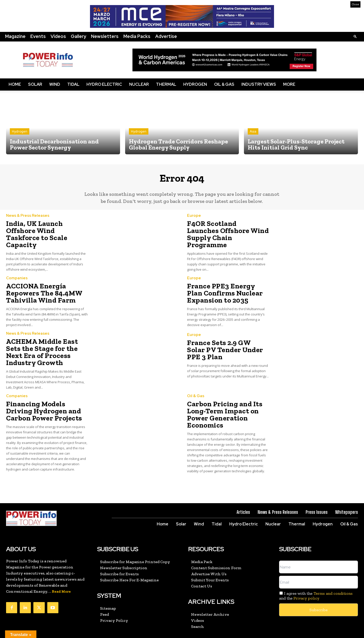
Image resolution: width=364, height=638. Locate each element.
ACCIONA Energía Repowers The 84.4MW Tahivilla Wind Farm (39, 286)
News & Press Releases (28, 220)
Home (15, 84)
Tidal (73, 84)
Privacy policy (306, 577)
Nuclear (139, 84)
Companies (17, 273)
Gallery (78, 36)
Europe (194, 220)
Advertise (166, 36)
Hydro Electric (104, 84)
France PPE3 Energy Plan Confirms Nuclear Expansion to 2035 (223, 286)
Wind (55, 84)
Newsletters (105, 36)
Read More (61, 570)
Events (38, 36)
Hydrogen (195, 84)
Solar (35, 84)
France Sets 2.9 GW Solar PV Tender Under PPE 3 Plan (227, 342)
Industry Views (259, 84)
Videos (58, 36)
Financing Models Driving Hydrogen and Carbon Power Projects (44, 392)
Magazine (15, 36)
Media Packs (137, 36)
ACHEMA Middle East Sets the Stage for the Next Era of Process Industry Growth (46, 339)
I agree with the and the (316, 574)
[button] (355, 36)
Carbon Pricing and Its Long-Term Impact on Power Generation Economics (220, 395)
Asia (253, 131)
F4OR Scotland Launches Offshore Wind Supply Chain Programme (223, 233)
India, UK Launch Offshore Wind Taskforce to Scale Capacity (45, 233)
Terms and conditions (333, 572)
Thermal (166, 84)
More (289, 84)
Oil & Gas (224, 84)
